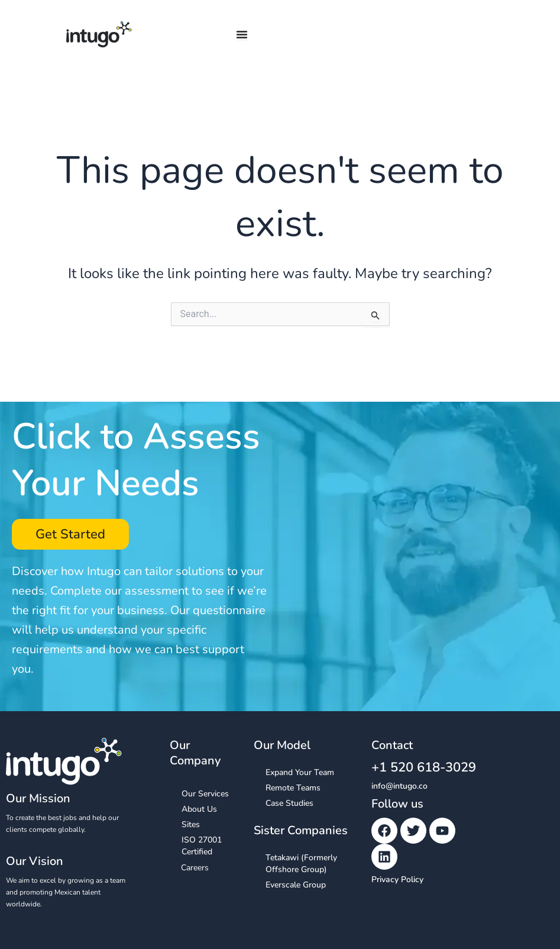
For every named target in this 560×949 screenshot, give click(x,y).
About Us (199, 809)
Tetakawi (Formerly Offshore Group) (301, 864)
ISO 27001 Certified (202, 846)
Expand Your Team (300, 772)
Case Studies (289, 803)
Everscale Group (296, 885)
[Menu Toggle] (242, 34)
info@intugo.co (399, 786)
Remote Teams (293, 788)
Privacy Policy (397, 879)
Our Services (205, 794)
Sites (191, 824)
